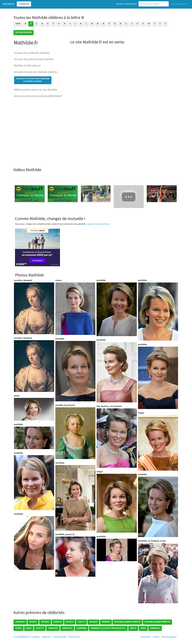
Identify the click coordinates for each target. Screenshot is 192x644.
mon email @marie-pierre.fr (157, 622)
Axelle (133, 628)
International (74, 637)
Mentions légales (169, 637)
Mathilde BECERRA (24, 32)
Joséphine (20, 622)
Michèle (33, 622)
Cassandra (82, 628)
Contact (156, 637)
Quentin (58, 622)
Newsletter (146, 637)
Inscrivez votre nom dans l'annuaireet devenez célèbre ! (33, 80)
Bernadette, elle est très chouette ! (108, 628)
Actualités (35, 637)
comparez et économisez (98, 224)
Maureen (106, 622)
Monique (93, 622)
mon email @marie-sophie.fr (127, 622)
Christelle (67, 628)
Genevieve (53, 628)
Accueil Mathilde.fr (22, 637)
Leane (29, 628)
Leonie (19, 628)
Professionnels (60, 637)
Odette (81, 622)
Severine (45, 622)
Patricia (70, 622)
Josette (40, 628)
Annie (143, 628)
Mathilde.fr (9, 4)
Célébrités (24, 4)
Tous (18, 24)
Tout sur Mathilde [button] (179, 4)
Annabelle (155, 628)
